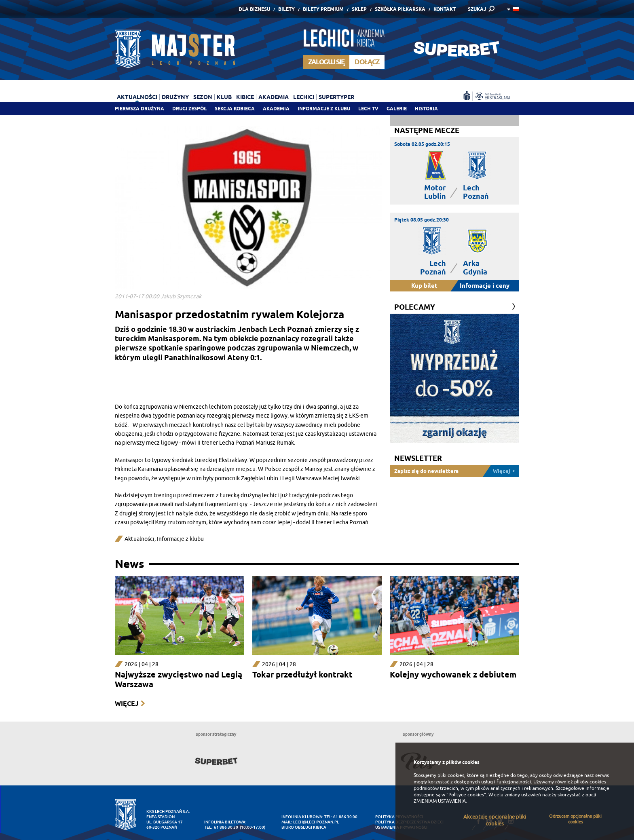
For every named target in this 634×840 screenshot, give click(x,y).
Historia (426, 109)
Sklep (359, 9)
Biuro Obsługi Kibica (304, 827)
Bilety (286, 9)
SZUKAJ (477, 9)
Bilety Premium (323, 9)
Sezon (203, 97)
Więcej (127, 704)
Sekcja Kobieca (235, 109)
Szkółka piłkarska (400, 9)
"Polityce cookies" (466, 795)
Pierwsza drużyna (139, 109)
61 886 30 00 (345, 817)
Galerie (397, 109)
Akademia (276, 109)
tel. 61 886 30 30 (221, 827)
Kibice (245, 97)
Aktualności (137, 97)
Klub (224, 97)
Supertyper (336, 97)
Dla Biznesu (254, 9)
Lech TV (368, 109)
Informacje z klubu (324, 109)
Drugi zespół (189, 109)
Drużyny (175, 97)
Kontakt (445, 9)
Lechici (304, 97)
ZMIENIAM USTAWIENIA (440, 801)
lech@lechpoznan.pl (316, 822)
